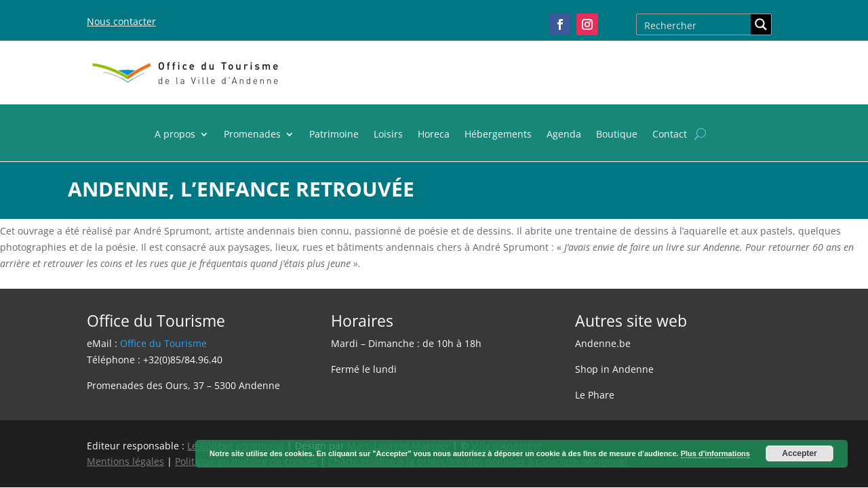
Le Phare (595, 395)
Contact (670, 135)
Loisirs (388, 135)
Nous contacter (121, 21)
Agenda (564, 135)
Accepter (799, 453)
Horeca (434, 135)
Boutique (617, 135)
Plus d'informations (715, 453)
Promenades (252, 135)
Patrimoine (334, 135)
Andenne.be (603, 343)
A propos (175, 135)
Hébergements (498, 135)
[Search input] (694, 24)
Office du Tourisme (163, 343)
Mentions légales (125, 461)
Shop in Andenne (614, 369)
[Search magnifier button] (761, 24)
